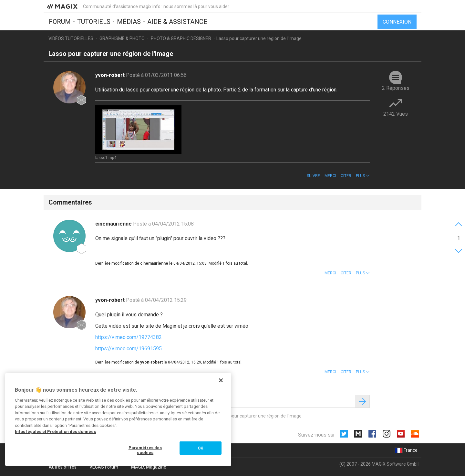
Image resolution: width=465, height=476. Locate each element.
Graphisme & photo (122, 38)
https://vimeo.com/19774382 (129, 337)
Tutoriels (94, 22)
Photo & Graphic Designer (181, 38)
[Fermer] (221, 380)
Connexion (397, 22)
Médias (129, 22)
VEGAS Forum (104, 467)
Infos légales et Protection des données (55, 432)
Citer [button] (346, 176)
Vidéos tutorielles (71, 38)
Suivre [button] (313, 176)
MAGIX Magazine (149, 467)
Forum (60, 22)
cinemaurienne (114, 224)
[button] (363, 176)
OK (200, 448)
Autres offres (63, 467)
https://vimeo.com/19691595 (129, 349)
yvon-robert (111, 75)
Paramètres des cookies (145, 450)
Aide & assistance (177, 22)
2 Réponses (396, 88)
